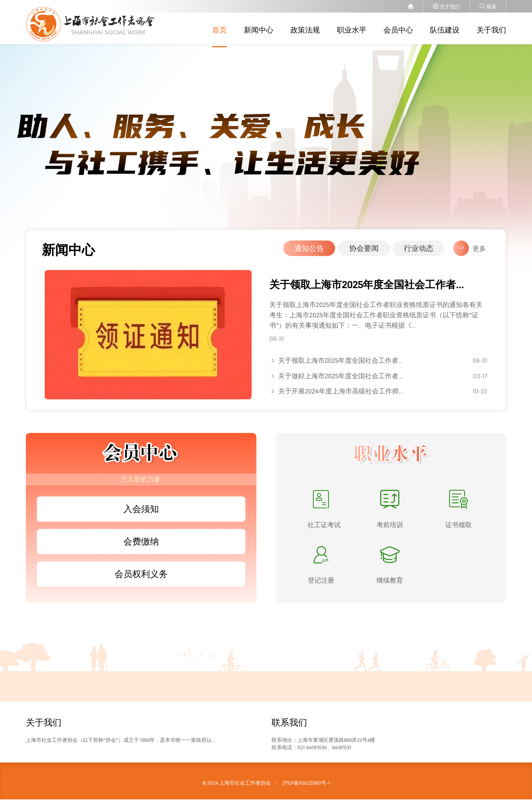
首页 (219, 30)
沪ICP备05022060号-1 (306, 786)
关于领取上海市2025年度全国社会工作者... (366, 288)
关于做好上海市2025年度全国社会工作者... (340, 379)
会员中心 (398, 30)
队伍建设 (445, 30)
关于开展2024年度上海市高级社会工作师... (341, 394)
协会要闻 (364, 251)
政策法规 (305, 30)
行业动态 (419, 251)
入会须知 (141, 512)
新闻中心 (259, 30)
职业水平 (352, 30)
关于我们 (491, 30)
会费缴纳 (141, 544)
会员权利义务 (141, 577)
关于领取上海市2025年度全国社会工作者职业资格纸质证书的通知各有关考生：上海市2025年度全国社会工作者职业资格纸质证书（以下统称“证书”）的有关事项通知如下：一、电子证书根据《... (376, 318)
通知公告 (309, 251)
